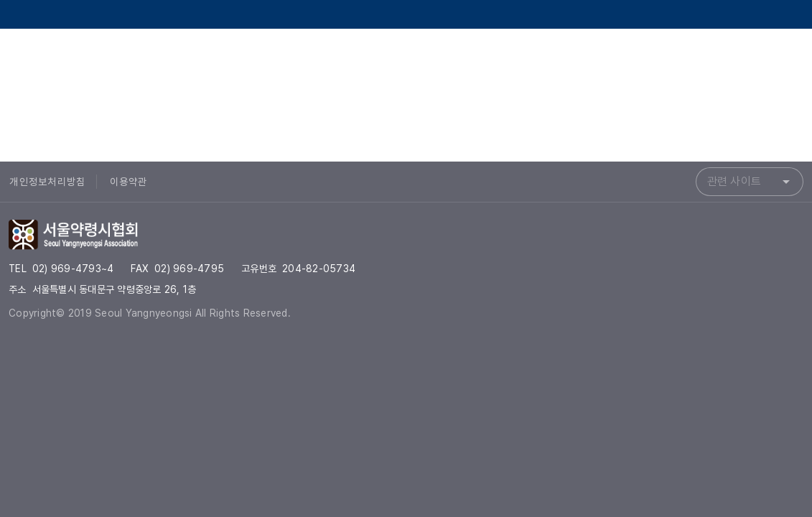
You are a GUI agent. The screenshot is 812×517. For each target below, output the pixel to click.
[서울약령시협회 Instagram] (752, 60)
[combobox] (750, 182)
